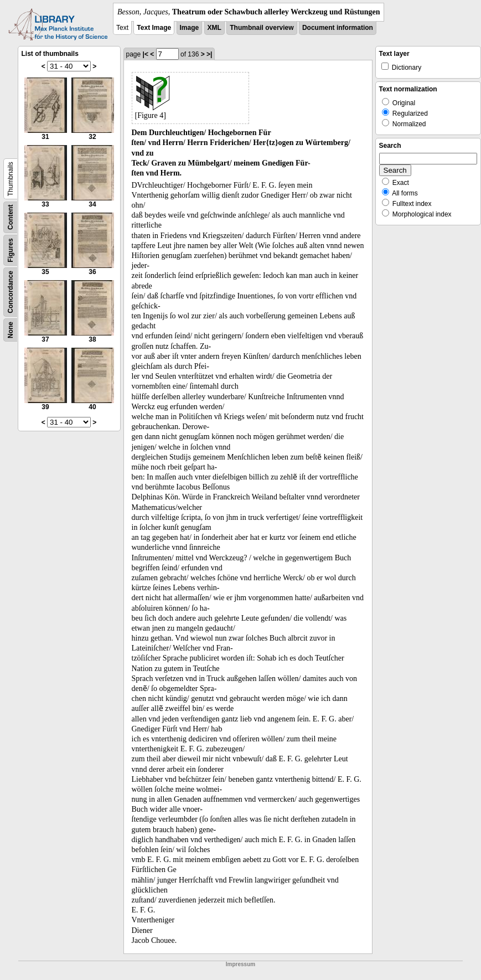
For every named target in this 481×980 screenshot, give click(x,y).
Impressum (240, 964)
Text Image (154, 28)
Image (190, 28)
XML (214, 28)
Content (11, 217)
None (11, 330)
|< (146, 54)
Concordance (11, 292)
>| (209, 54)
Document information (338, 28)
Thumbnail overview (262, 28)
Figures (11, 250)
